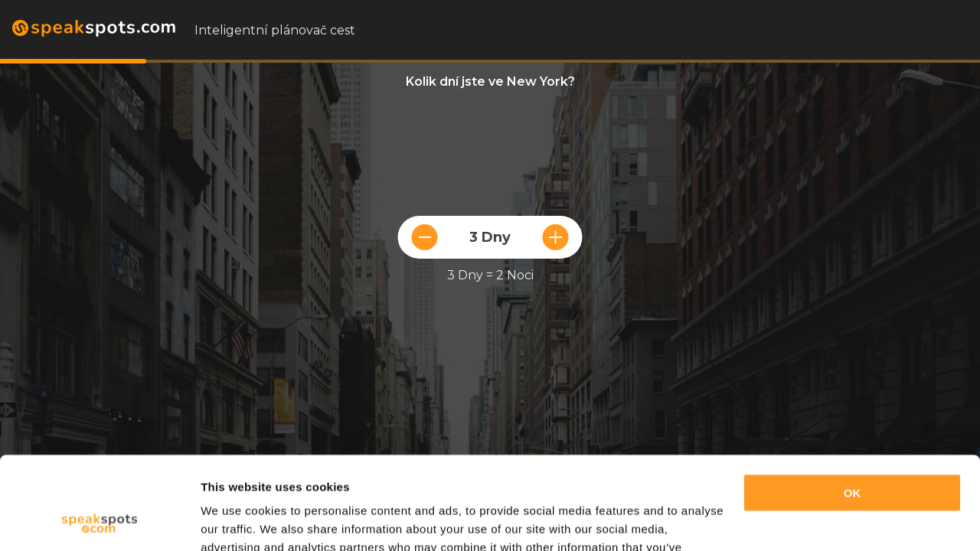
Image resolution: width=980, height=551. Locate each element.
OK (853, 406)
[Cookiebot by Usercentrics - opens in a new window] (99, 521)
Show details (236, 521)
